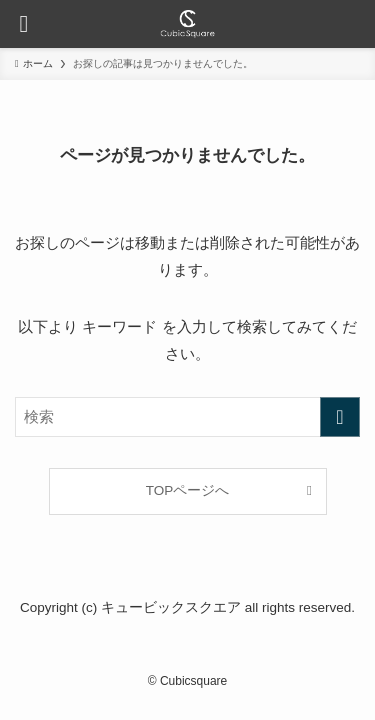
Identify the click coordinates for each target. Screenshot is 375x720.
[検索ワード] (187, 417)
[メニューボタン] (24, 24)
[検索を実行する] (340, 417)
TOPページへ (188, 490)
